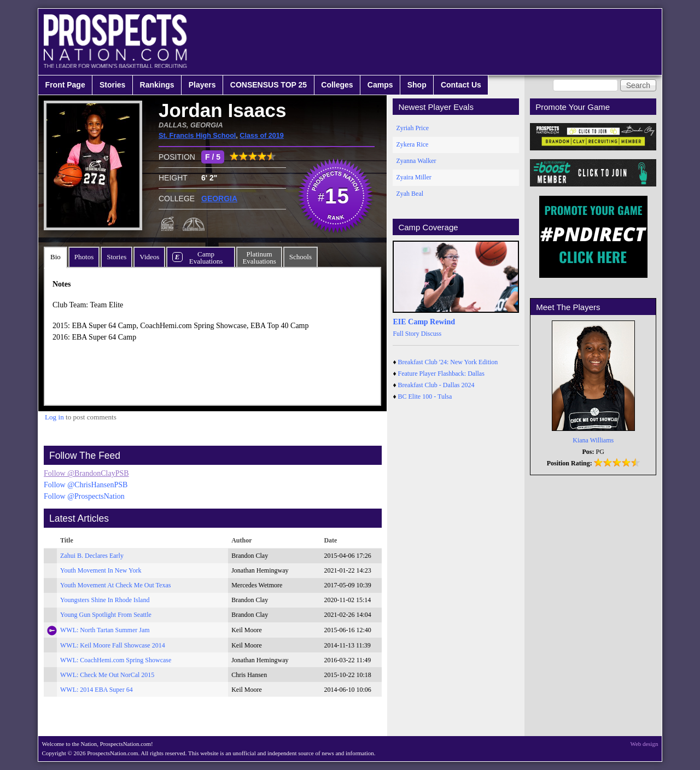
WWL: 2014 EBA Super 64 (97, 690)
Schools (301, 257)
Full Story (406, 334)
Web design (644, 744)
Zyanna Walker (416, 161)
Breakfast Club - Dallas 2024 (436, 385)
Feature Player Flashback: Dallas (441, 374)
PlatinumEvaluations (259, 258)
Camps (380, 85)
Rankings (157, 85)
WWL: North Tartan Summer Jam (105, 630)
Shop (417, 85)
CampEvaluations (206, 258)
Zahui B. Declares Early (92, 556)
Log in (54, 417)
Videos (149, 257)
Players (202, 85)
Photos (84, 257)
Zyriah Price (412, 128)
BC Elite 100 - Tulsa (425, 396)
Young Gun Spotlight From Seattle (106, 615)
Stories (112, 85)
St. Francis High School (197, 136)
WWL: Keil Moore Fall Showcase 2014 (113, 645)
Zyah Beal (410, 194)
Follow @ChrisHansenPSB (86, 485)
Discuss (431, 334)
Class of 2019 (262, 136)
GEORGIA (219, 199)
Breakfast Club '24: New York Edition (448, 362)
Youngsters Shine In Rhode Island (105, 600)
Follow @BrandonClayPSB (86, 473)
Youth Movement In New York (101, 570)
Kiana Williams (593, 440)
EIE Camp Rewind (424, 322)
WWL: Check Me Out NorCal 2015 (107, 675)
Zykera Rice (412, 144)
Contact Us (461, 85)
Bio (56, 257)
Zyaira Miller (413, 177)
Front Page (65, 85)
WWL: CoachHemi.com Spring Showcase (116, 660)
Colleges (337, 85)
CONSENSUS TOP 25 (269, 85)
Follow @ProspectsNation (84, 496)
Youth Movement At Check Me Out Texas (115, 585)
